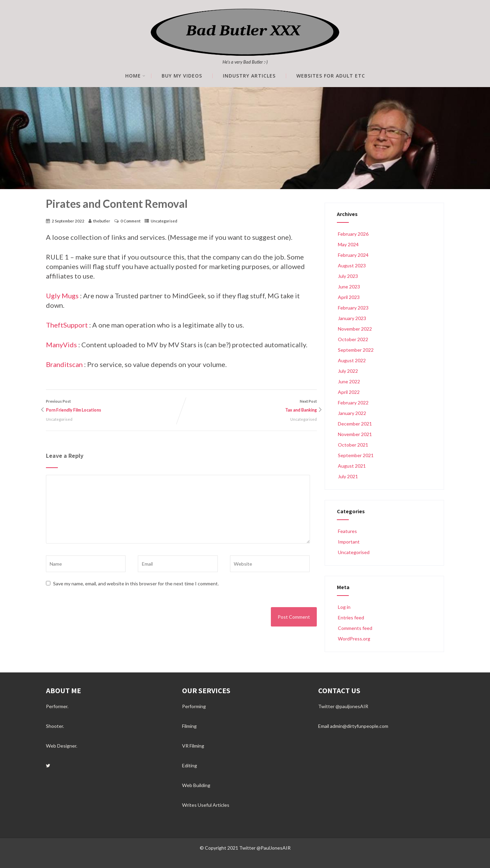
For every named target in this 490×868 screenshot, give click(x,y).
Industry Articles (249, 76)
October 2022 (353, 339)
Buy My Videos (182, 76)
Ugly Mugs (62, 296)
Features (347, 531)
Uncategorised (164, 221)
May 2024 (348, 244)
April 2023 (349, 297)
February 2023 (353, 308)
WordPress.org (354, 639)
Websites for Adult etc (331, 76)
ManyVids (61, 345)
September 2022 (356, 350)
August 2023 (352, 265)
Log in (344, 607)
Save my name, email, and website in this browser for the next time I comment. (136, 583)
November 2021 (355, 434)
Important (348, 542)
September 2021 (356, 455)
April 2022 (349, 392)
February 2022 (353, 403)
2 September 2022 (68, 221)
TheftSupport (67, 325)
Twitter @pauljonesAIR (343, 706)
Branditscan (64, 364)
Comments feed (355, 628)
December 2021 (355, 424)
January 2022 (352, 413)
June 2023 (349, 287)
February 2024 (353, 255)
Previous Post (114, 407)
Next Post (249, 407)
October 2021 (353, 445)
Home (135, 76)
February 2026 (353, 234)
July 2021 (348, 476)
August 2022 (352, 360)
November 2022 (355, 329)
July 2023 (348, 276)
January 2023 (352, 318)
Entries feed (350, 617)
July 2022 (348, 371)
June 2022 (349, 381)
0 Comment (130, 221)
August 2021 (352, 466)
